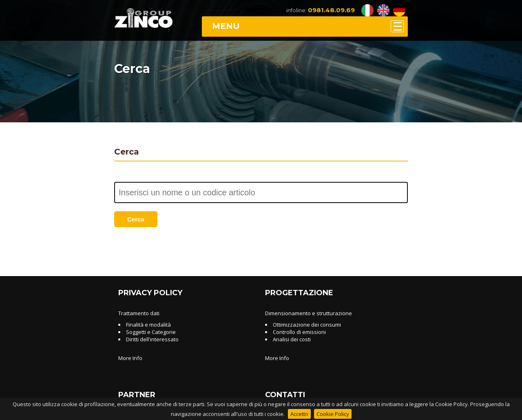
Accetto (299, 414)
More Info (130, 358)
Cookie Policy (333, 414)
